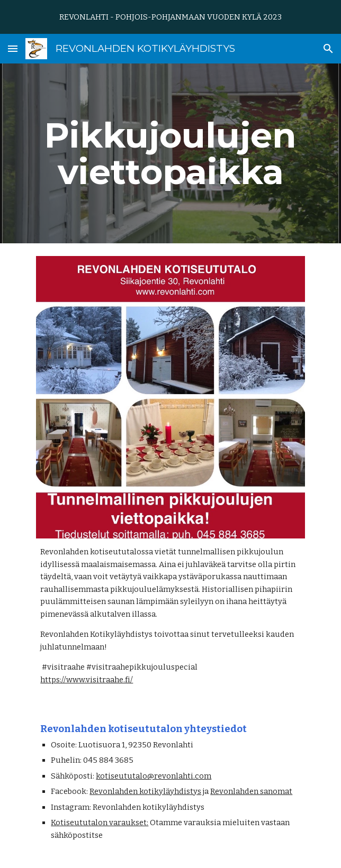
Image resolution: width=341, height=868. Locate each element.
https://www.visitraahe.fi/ (87, 680)
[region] (170, 17)
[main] (170, 153)
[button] (13, 48)
